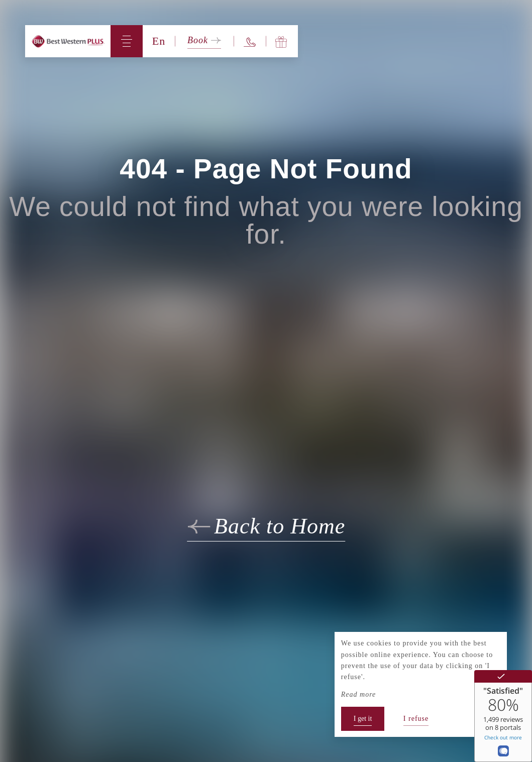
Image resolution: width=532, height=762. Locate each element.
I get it (363, 719)
